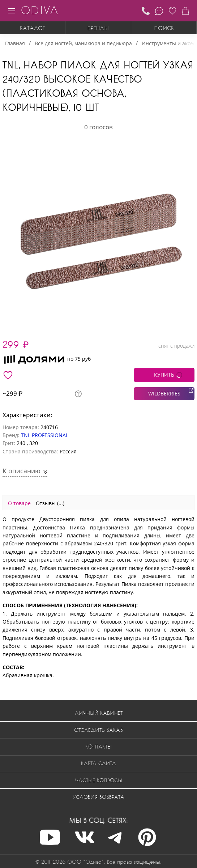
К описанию (22, 471)
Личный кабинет (99, 713)
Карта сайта (98, 763)
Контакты (98, 747)
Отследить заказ (98, 730)
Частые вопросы (99, 780)
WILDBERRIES (164, 393)
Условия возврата (98, 797)
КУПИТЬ (164, 375)
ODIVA (39, 10)
